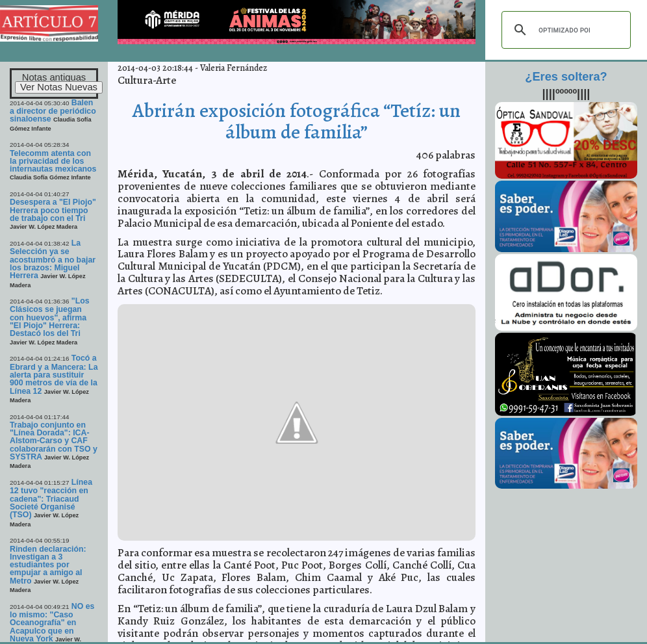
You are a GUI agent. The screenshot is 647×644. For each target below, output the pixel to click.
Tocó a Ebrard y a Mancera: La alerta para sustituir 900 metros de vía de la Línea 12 (54, 374)
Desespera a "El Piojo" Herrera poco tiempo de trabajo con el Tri (53, 210)
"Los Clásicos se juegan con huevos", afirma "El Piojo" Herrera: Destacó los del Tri (50, 317)
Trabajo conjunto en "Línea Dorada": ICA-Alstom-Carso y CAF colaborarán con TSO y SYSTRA (54, 441)
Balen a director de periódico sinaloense (53, 111)
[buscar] (564, 30)
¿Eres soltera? (566, 77)
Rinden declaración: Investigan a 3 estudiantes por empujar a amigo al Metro (48, 565)
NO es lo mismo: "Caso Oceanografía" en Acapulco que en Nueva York (52, 623)
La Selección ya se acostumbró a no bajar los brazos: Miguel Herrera (53, 259)
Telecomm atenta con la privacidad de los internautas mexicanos (53, 161)
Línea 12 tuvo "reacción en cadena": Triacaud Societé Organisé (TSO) (51, 498)
